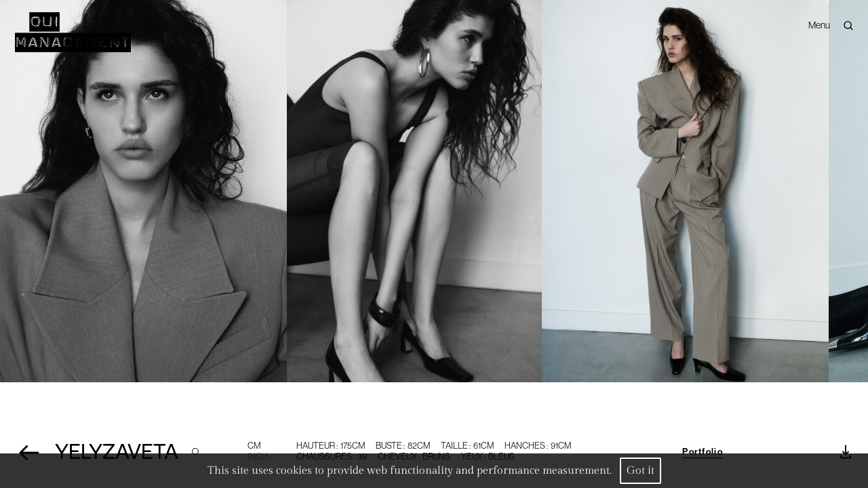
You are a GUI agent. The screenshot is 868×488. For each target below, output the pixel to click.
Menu (819, 20)
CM (254, 446)
